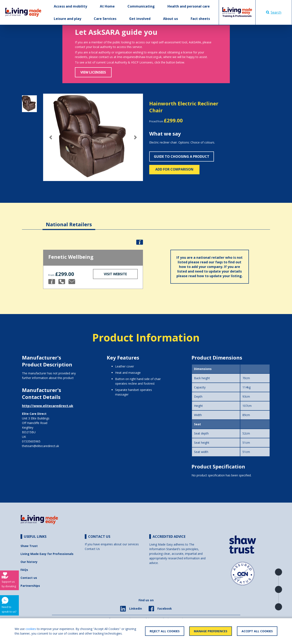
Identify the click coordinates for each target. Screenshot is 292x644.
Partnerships (30, 586)
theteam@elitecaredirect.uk (41, 446)
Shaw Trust (29, 546)
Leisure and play (68, 19)
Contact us (29, 578)
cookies (31, 629)
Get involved (140, 19)
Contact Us (92, 549)
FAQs (24, 570)
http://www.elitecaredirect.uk (48, 406)
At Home (107, 6)
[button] (51, 137)
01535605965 (31, 441)
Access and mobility (70, 6)
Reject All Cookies (165, 631)
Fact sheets (200, 19)
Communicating (141, 6)
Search (274, 12)
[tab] (69, 221)
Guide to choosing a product (182, 156)
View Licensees (93, 72)
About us (170, 19)
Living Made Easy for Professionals (47, 554)
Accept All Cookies (257, 631)
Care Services (105, 19)
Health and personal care (189, 6)
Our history (29, 562)
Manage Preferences (211, 631)
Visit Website (115, 274)
